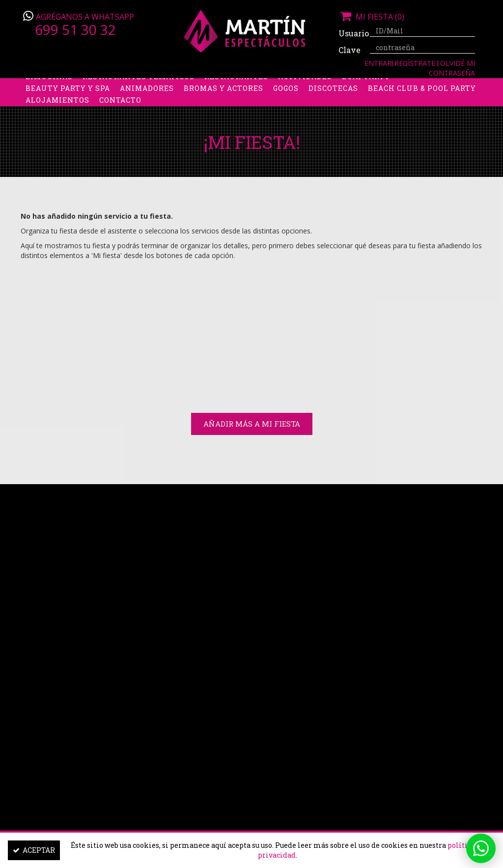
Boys (392, 86)
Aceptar (34, 850)
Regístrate (416, 63)
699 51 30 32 (75, 29)
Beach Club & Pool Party (422, 109)
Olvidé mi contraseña (452, 68)
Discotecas (333, 109)
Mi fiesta (371, 17)
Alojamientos (57, 121)
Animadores (147, 109)
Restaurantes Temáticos (139, 98)
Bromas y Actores (224, 109)
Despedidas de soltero (185, 86)
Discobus (433, 86)
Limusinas (49, 98)
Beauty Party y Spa (68, 109)
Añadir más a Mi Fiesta (252, 424)
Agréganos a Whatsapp (85, 17)
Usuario (350, 33)
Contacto (120, 121)
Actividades (305, 98)
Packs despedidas (283, 86)
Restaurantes (236, 98)
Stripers (352, 86)
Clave (349, 50)
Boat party (366, 98)
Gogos (286, 109)
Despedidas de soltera (75, 86)
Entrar (378, 63)
